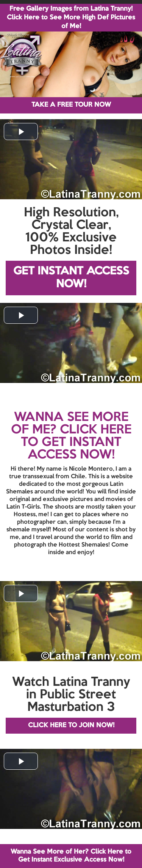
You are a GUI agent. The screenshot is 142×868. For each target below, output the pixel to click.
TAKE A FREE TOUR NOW (71, 105)
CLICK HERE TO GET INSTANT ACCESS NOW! (76, 443)
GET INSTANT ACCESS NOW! (71, 278)
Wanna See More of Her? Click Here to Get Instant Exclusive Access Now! (71, 856)
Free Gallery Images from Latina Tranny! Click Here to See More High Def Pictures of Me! (71, 18)
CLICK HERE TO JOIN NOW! (71, 725)
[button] (21, 132)
